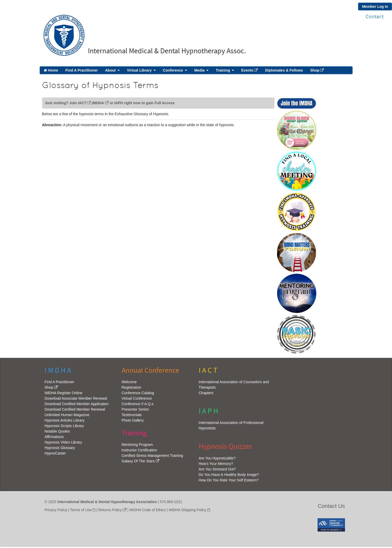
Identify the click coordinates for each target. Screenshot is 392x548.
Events (247, 70)
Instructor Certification (139, 452)
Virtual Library (139, 70)
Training (223, 70)
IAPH (119, 103)
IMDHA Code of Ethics (147, 511)
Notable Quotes (57, 433)
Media (200, 70)
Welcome (129, 383)
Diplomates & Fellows (284, 70)
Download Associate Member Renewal (76, 400)
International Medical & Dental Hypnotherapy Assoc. (165, 51)
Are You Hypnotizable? (217, 460)
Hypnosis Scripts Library (64, 427)
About (110, 70)
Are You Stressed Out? (217, 471)
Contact (375, 17)
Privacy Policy (56, 511)
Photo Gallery (133, 422)
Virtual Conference (137, 400)
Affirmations (54, 438)
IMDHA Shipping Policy (188, 511)
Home (51, 70)
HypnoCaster (55, 455)
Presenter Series (135, 411)
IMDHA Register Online (64, 394)
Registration (131, 389)
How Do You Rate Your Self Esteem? (229, 482)
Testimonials (132, 416)
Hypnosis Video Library (63, 444)
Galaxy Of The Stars (138, 463)
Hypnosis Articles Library (65, 422)
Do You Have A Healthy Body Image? (229, 476)
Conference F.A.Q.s (138, 405)
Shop (315, 70)
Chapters (206, 394)
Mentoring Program (137, 446)
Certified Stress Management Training (152, 457)
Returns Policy (110, 511)
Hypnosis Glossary (60, 449)
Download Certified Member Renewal (75, 411)
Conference (173, 70)
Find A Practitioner (81, 70)
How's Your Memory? (216, 465)
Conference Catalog (138, 394)
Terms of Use (81, 511)
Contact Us (331, 507)
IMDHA (98, 103)
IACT (82, 103)
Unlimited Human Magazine (67, 416)
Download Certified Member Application (77, 405)
